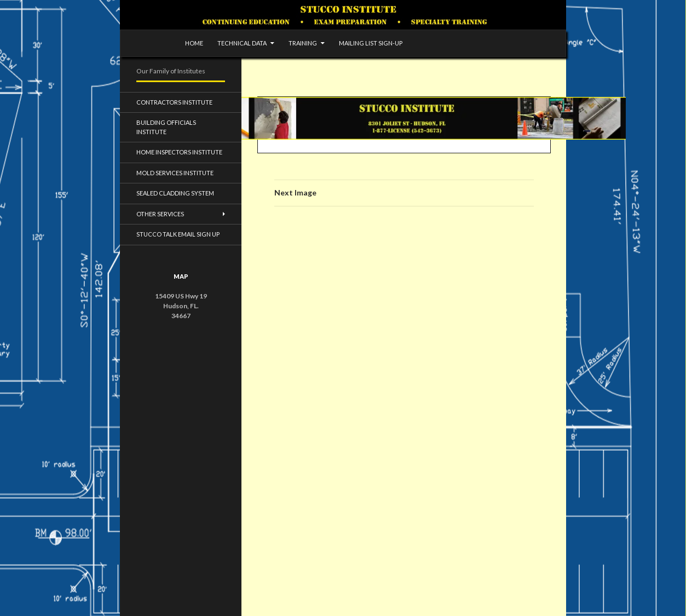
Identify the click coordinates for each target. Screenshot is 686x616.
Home (194, 43)
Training (303, 43)
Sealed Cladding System (175, 193)
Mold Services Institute (175, 173)
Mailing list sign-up (371, 43)
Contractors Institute (174, 102)
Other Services (160, 214)
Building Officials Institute (166, 127)
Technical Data (242, 43)
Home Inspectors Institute (179, 152)
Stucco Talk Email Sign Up (178, 234)
